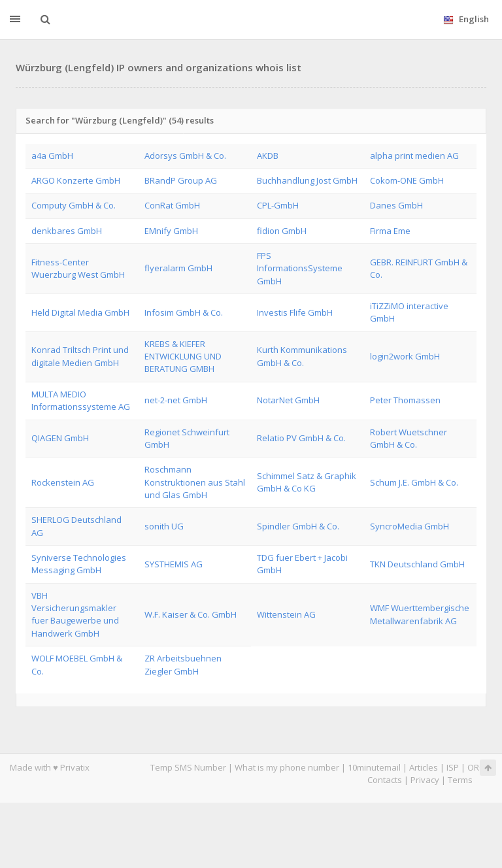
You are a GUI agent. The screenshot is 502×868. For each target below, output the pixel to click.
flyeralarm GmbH (178, 268)
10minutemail (374, 767)
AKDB (268, 156)
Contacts (385, 780)
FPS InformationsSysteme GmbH (300, 268)
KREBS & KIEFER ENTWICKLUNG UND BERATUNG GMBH (183, 357)
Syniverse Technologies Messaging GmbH (79, 564)
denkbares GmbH (67, 231)
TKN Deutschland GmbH (417, 564)
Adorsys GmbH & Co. (185, 156)
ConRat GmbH (172, 205)
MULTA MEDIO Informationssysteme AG (81, 400)
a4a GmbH (52, 156)
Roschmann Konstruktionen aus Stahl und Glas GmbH (195, 482)
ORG (477, 767)
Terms (460, 780)
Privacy (425, 780)
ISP (454, 767)
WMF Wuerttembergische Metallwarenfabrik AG (420, 614)
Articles (424, 767)
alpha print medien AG (414, 156)
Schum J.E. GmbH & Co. (414, 482)
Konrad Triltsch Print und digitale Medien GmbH (80, 356)
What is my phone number (287, 767)
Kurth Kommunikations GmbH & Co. (302, 356)
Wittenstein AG (286, 614)
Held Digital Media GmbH (80, 312)
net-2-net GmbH (176, 400)
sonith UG (164, 526)
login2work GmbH (405, 356)
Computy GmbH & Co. (74, 205)
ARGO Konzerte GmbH (76, 180)
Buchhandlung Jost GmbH (307, 180)
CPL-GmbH (278, 205)
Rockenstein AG (63, 482)
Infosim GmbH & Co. (184, 312)
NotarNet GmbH (288, 400)
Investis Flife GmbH (295, 312)
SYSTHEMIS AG (174, 564)
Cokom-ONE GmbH (407, 180)
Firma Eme (390, 231)
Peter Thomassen (405, 400)
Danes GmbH (396, 205)
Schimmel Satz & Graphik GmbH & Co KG (307, 482)
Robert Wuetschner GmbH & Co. (409, 438)
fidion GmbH (282, 231)
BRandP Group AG (181, 180)
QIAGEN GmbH (60, 438)
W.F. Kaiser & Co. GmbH (191, 614)
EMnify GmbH (171, 231)
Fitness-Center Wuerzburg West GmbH (78, 268)
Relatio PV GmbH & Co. (301, 438)
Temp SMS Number (188, 767)
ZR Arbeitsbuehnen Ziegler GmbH (183, 664)
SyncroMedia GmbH (410, 526)
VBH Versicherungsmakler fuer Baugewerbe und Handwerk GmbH (75, 614)
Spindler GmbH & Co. (298, 526)
